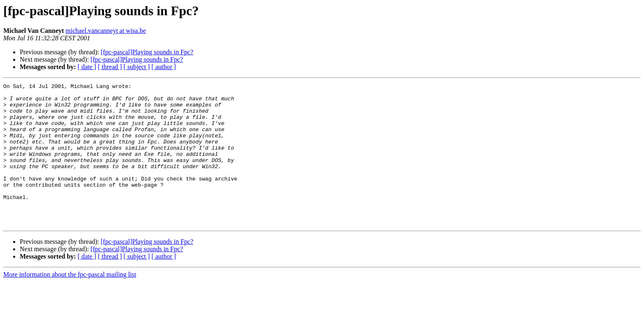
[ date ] (87, 67)
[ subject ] (137, 67)
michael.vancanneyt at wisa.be (106, 31)
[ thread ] (110, 67)
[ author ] (164, 67)
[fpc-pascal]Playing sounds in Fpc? (147, 52)
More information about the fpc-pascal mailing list (70, 303)
